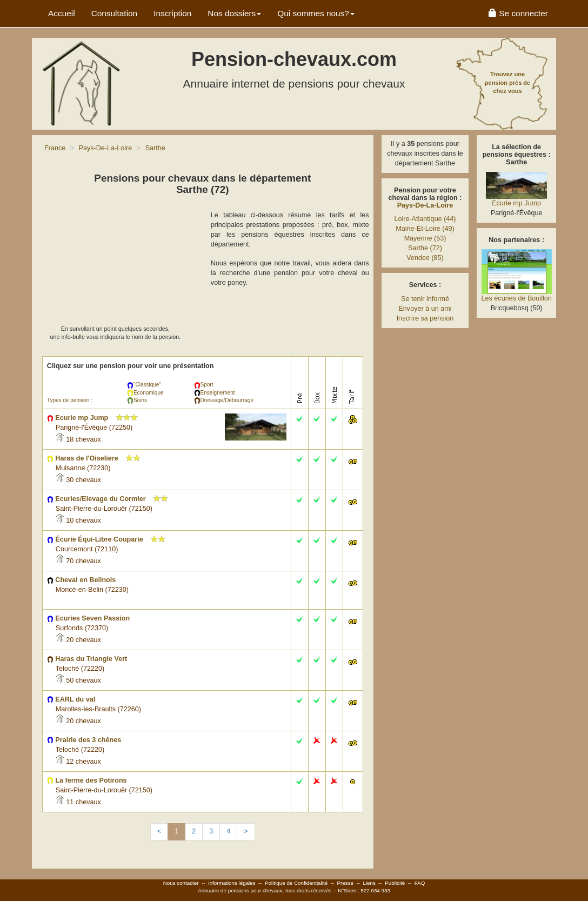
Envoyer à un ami (425, 309)
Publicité (395, 883)
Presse (346, 883)
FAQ (420, 883)
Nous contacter (181, 883)
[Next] (246, 832)
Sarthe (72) (425, 248)
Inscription (172, 13)
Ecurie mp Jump (516, 203)
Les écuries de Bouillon (517, 298)
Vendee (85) (425, 258)
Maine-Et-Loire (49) (425, 229)
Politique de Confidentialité (296, 883)
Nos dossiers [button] (234, 13)
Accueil (62, 13)
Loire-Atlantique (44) (425, 219)
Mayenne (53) (425, 238)
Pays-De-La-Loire (425, 205)
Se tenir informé (425, 299)
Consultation (115, 13)
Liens (369, 883)
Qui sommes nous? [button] (316, 13)
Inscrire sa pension (425, 318)
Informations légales (232, 883)
